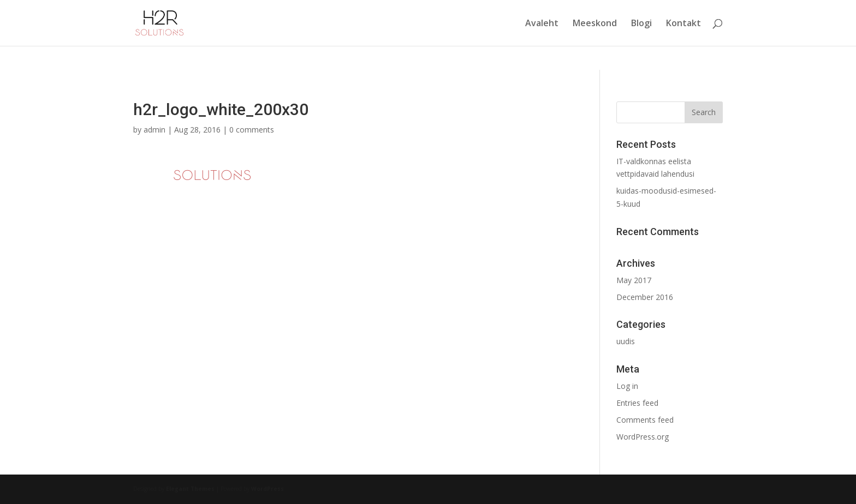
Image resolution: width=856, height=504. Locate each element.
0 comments (252, 130)
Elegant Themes (190, 489)
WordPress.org (643, 437)
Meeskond (595, 24)
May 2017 (634, 280)
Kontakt (683, 24)
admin (154, 130)
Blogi (641, 24)
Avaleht (542, 24)
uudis (626, 341)
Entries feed (637, 403)
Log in (627, 386)
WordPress (267, 489)
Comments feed (645, 420)
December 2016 (645, 297)
